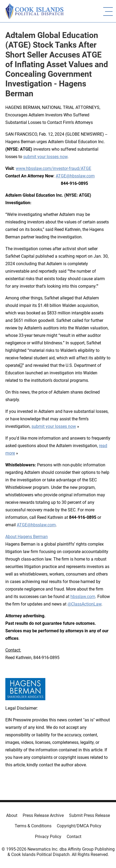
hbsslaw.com (83, 597)
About (12, 815)
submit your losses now (45, 157)
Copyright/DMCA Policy (79, 826)
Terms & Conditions (33, 826)
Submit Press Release (89, 815)
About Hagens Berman (27, 537)
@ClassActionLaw (84, 604)
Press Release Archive (43, 815)
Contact (74, 837)
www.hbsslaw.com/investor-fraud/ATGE (53, 168)
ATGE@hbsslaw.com (75, 176)
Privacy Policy (48, 837)
